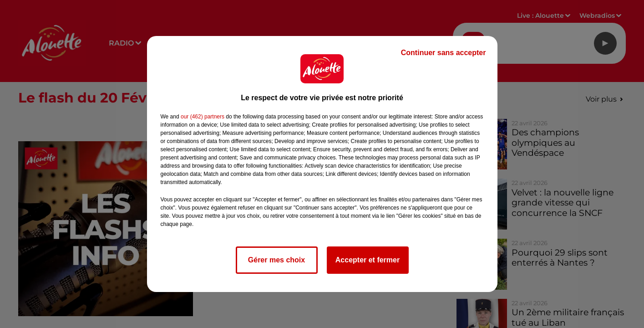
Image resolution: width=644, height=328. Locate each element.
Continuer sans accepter (444, 53)
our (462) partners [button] (203, 117)
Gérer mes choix (276, 260)
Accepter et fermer (368, 260)
